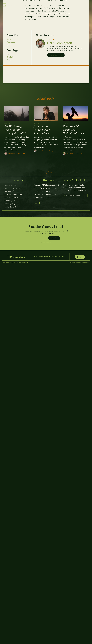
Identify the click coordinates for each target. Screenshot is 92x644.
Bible (50, 192)
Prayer (51, 195)
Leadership (53, 186)
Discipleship (41, 195)
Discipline (11, 57)
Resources (58, 5)
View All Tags (39, 203)
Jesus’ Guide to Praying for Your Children (42, 130)
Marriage (10, 204)
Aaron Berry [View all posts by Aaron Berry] (12, 154)
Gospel (39, 189)
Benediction (86, 263)
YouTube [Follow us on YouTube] (54, 257)
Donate (80, 257)
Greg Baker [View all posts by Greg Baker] (70, 154)
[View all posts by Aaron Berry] (6, 154)
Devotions (40, 198)
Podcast (67, 5)
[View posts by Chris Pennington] (40, 44)
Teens (51, 198)
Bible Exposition (13, 195)
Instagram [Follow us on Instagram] (47, 257)
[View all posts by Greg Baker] (64, 154)
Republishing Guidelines (23, 263)
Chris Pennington (60, 43)
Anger (9, 60)
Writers (74, 5)
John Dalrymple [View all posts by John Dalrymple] (42, 151)
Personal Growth (13, 189)
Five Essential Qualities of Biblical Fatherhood (74, 130)
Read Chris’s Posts (56, 55)
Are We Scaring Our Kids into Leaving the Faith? (15, 130)
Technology (11, 207)
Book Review (12, 198)
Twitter (10, 39)
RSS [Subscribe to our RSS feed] (59, 257)
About (81, 5)
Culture (10, 201)
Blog (51, 5)
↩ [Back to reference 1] (35, 19)
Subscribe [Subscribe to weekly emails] (54, 239)
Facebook (11, 42)
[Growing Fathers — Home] (13, 5)
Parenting (8, 123)
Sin (8, 54)
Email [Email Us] (63, 257)
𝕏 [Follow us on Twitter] (35, 257)
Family (9, 192)
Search (87, 5)
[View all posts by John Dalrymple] (35, 151)
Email (9, 45)
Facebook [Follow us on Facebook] (39, 257)
